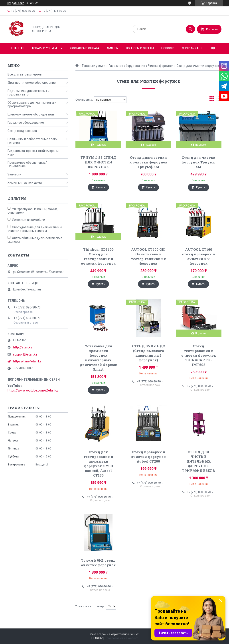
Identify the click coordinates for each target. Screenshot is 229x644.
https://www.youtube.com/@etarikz (33, 390)
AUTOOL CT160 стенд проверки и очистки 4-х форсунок (198, 256)
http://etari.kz (23, 347)
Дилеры (113, 48)
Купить (101, 187)
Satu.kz (134, 634)
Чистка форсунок (161, 66)
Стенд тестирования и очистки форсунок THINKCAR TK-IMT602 (199, 355)
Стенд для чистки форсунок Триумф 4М (198, 162)
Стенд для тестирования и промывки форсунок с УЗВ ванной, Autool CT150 (98, 464)
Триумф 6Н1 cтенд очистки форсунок (98, 563)
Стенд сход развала (22, 131)
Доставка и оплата (85, 48)
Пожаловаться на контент (121, 638)
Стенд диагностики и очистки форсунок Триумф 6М (148, 162)
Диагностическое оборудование (32, 83)
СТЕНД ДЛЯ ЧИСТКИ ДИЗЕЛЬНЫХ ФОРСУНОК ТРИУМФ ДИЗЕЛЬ (198, 461)
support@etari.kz (25, 354)
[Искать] (190, 29)
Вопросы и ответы (140, 48)
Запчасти (14, 174)
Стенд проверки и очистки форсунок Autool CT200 (148, 457)
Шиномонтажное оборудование (31, 114)
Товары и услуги (94, 66)
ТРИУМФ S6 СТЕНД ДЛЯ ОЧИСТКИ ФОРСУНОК (98, 162)
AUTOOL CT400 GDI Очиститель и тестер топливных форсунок (148, 256)
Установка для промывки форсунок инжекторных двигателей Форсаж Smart (98, 358)
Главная (18, 48)
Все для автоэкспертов (25, 74)
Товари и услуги (44, 48)
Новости (168, 48)
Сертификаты (192, 48)
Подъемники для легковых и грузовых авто (29, 93)
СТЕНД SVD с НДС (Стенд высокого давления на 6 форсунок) (148, 353)
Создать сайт (15, 3)
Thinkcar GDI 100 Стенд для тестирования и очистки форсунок (98, 256)
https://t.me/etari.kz (27, 361)
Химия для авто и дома (25, 183)
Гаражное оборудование (127, 66)
